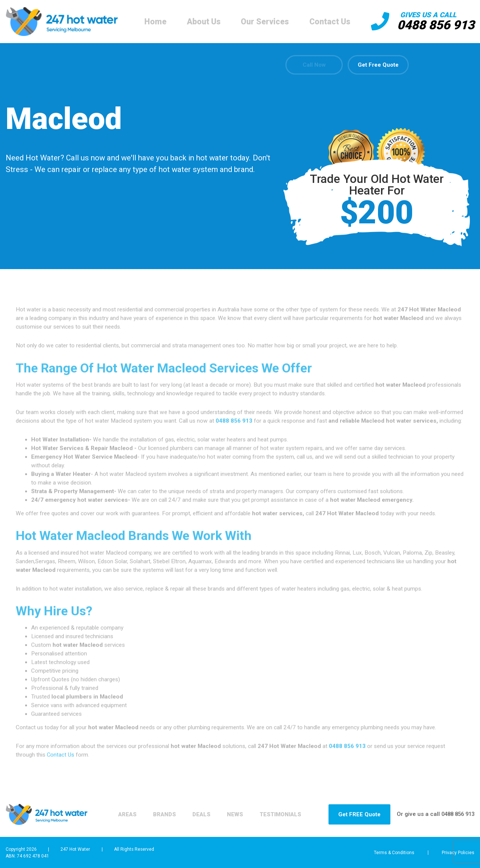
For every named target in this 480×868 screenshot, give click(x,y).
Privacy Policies (458, 853)
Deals (196, 810)
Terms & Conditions (391, 853)
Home (154, 22)
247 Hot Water (75, 849)
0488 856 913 (434, 25)
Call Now (311, 65)
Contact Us (328, 22)
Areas (117, 810)
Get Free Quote (378, 65)
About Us (202, 22)
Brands (157, 810)
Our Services (263, 22)
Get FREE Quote (355, 814)
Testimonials (130, 819)
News (232, 810)
